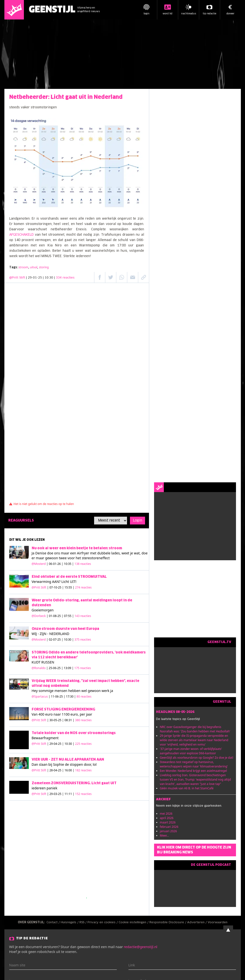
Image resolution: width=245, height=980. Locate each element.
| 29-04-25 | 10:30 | (69, 744)
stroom (24, 267)
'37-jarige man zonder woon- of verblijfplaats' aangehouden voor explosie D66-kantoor (191, 751)
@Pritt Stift (17, 278)
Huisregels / (70, 923)
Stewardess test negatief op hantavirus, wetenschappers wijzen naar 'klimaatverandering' (194, 764)
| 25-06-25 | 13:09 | (69, 668)
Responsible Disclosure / (168, 923)
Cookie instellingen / (134, 923)
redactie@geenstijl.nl (141, 947)
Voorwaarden (218, 923)
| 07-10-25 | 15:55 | (69, 587)
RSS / (83, 923)
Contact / (54, 923)
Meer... (164, 835)
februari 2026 (169, 827)
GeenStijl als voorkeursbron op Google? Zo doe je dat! (197, 758)
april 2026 (167, 818)
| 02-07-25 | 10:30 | (69, 639)
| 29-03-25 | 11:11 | (69, 794)
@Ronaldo (39, 668)
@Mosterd (39, 564)
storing (44, 267)
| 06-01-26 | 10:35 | (69, 564)
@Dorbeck (39, 616)
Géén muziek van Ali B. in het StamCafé (187, 788)
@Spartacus (40, 696)
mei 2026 (166, 814)
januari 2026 (168, 831)
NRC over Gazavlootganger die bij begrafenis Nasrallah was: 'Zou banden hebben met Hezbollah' (195, 729)
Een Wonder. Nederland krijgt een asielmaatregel (193, 771)
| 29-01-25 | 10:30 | (50, 278)
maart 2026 (168, 822)
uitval (34, 267)
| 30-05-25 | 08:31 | (69, 720)
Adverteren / (197, 923)
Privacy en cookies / (103, 923)
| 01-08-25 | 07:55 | (69, 616)
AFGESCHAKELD (21, 235)
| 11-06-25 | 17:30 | (70, 696)
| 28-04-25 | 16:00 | (69, 770)
